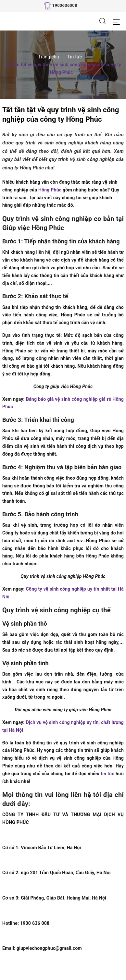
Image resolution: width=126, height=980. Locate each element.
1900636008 (65, 5)
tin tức (107, 774)
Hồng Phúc (50, 190)
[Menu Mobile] (118, 21)
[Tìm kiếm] (103, 21)
